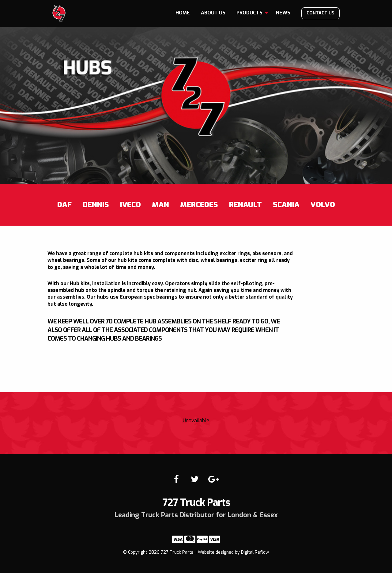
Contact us (320, 13)
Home (183, 13)
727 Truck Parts (59, 13)
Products (249, 13)
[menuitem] (183, 13)
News (283, 13)
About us (213, 13)
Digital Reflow (255, 552)
